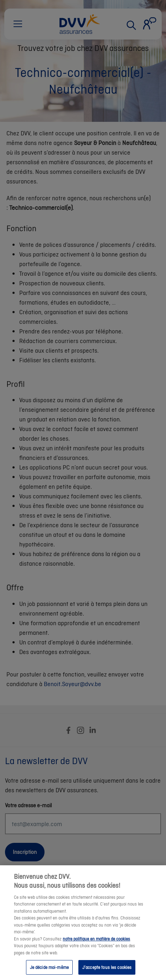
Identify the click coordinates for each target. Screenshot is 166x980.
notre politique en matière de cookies (96, 945)
